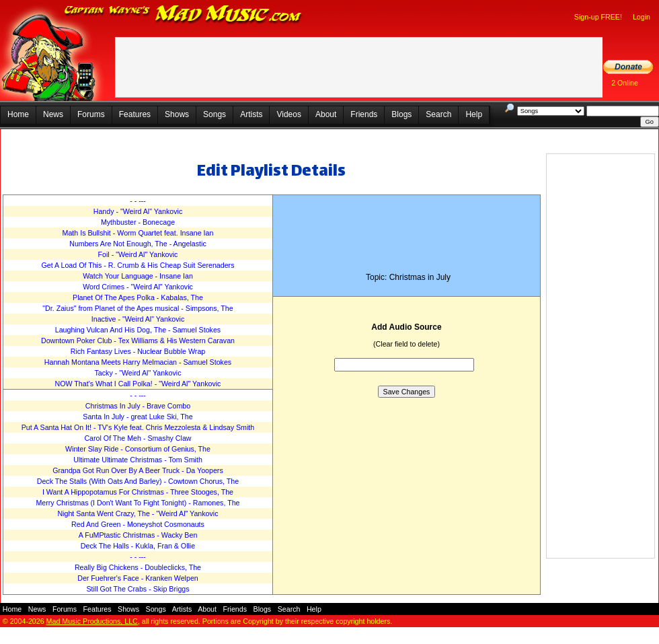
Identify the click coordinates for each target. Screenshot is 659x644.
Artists (251, 114)
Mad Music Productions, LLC (92, 621)
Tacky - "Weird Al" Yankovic (138, 373)
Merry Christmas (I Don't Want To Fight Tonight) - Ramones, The (138, 503)
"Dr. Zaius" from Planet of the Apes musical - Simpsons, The (138, 308)
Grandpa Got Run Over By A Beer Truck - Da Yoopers (138, 470)
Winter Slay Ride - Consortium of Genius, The (138, 449)
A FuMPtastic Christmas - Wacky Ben (138, 535)
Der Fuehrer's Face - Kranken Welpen (138, 578)
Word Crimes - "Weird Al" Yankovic (138, 287)
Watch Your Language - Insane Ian (138, 276)
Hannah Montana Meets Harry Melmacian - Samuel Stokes (138, 362)
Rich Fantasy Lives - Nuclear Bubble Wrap (138, 351)
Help (474, 114)
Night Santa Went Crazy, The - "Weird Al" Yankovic (138, 513)
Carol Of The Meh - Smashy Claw (138, 438)
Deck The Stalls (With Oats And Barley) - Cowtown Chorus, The (138, 481)
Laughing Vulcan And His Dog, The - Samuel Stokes (138, 330)
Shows (177, 114)
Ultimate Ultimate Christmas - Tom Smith (138, 460)
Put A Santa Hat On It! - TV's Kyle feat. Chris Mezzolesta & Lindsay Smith (138, 427)
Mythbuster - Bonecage (138, 222)
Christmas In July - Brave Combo (138, 406)
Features (135, 114)
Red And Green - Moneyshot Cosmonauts (138, 524)
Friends (364, 114)
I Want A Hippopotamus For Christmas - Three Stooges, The (138, 492)
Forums (91, 114)
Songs (215, 114)
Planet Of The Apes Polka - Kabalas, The (138, 297)
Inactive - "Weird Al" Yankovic (138, 319)
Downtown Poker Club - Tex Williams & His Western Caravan (138, 341)
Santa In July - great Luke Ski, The (138, 417)
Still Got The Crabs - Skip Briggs (138, 589)
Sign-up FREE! (598, 17)
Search (438, 114)
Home (18, 114)
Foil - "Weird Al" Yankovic (138, 254)
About (326, 114)
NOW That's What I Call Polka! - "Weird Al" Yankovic (138, 384)
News (53, 114)
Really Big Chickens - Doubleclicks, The (138, 567)
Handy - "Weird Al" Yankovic (138, 211)
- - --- (138, 201)
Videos (288, 114)
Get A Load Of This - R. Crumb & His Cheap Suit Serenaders (138, 265)
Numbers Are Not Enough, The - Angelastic (138, 244)
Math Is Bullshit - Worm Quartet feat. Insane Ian (138, 233)
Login (642, 17)
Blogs (401, 114)
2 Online (625, 83)
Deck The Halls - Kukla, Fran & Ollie (138, 546)
